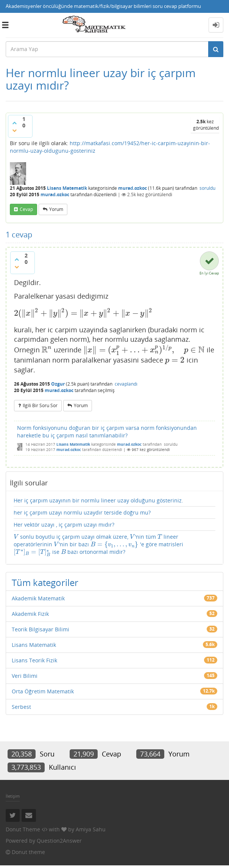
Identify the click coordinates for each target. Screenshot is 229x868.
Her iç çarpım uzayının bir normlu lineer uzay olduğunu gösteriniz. (98, 500)
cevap (26, 209)
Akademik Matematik (38, 598)
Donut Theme (23, 829)
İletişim (13, 796)
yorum (56, 209)
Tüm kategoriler (45, 582)
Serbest (21, 707)
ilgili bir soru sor (40, 405)
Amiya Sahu (91, 829)
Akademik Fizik (30, 614)
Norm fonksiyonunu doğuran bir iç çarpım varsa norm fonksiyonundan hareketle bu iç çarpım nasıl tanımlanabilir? (107, 432)
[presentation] (83, 313)
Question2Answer (59, 841)
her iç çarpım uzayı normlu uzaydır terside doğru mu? (82, 512)
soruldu (207, 188)
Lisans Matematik (67, 188)
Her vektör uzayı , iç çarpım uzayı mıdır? (64, 525)
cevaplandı (126, 384)
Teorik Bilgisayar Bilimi (41, 629)
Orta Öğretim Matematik (43, 691)
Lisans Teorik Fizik (34, 660)
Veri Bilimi (25, 676)
